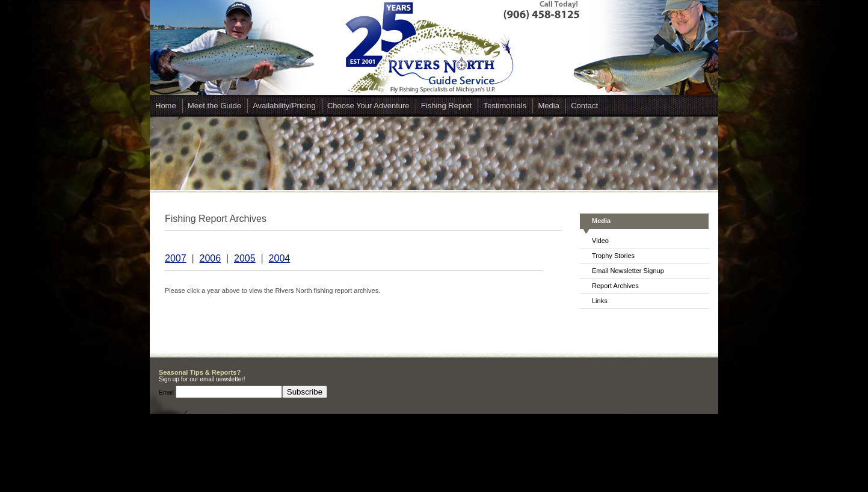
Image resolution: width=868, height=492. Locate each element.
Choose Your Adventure (368, 106)
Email (167, 392)
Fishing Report (447, 106)
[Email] (229, 392)
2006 (211, 258)
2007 (176, 258)
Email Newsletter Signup (628, 271)
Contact (584, 106)
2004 (280, 258)
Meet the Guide (214, 106)
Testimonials (505, 106)
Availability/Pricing (284, 106)
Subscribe (305, 392)
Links (600, 301)
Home (166, 106)
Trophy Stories (613, 256)
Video (600, 241)
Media (548, 106)
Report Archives (615, 286)
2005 (245, 258)
